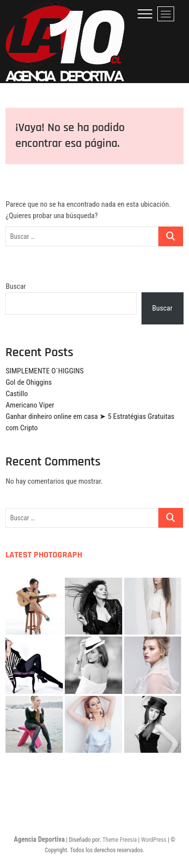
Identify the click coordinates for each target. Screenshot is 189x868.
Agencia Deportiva (39, 839)
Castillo (17, 394)
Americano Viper (30, 405)
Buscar (16, 286)
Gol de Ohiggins (28, 382)
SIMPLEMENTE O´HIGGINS (45, 371)
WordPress (154, 840)
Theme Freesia (119, 840)
